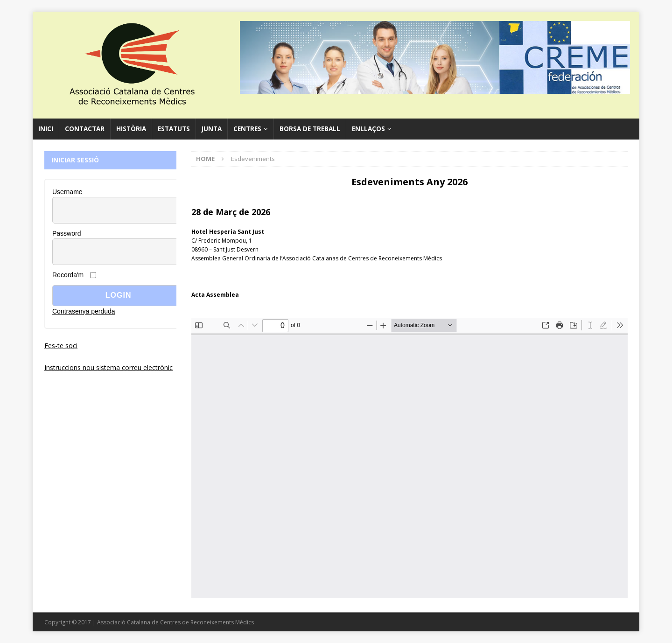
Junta (212, 129)
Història (131, 129)
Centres (247, 129)
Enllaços (368, 129)
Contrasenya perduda (84, 311)
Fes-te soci (61, 346)
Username (67, 192)
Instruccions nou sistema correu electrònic (108, 367)
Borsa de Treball (310, 129)
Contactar (85, 129)
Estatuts (174, 129)
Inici (46, 129)
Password (66, 233)
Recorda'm (68, 275)
